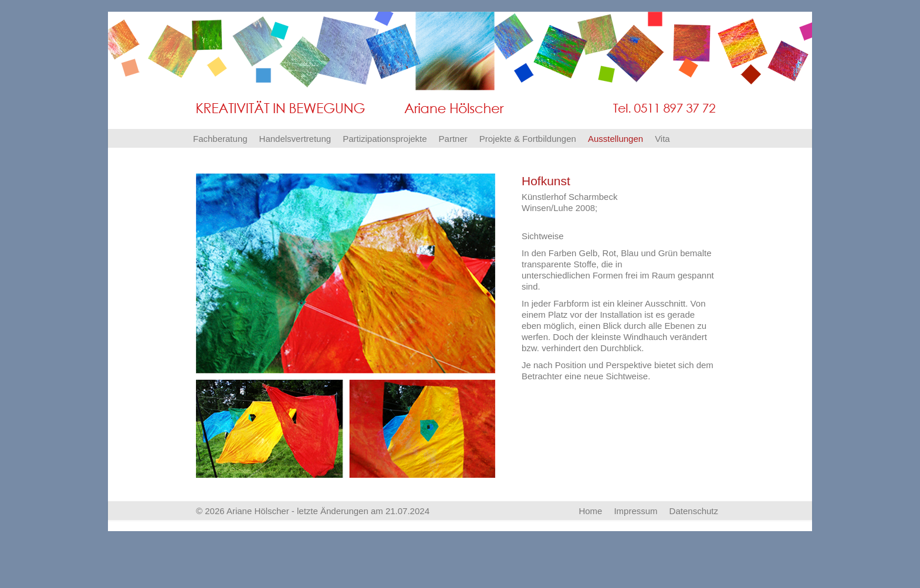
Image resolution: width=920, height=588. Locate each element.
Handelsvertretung (295, 139)
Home (590, 511)
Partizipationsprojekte (385, 139)
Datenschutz (694, 511)
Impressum (635, 511)
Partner (453, 139)
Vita (662, 139)
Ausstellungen (615, 139)
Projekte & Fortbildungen (528, 139)
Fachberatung (220, 139)
